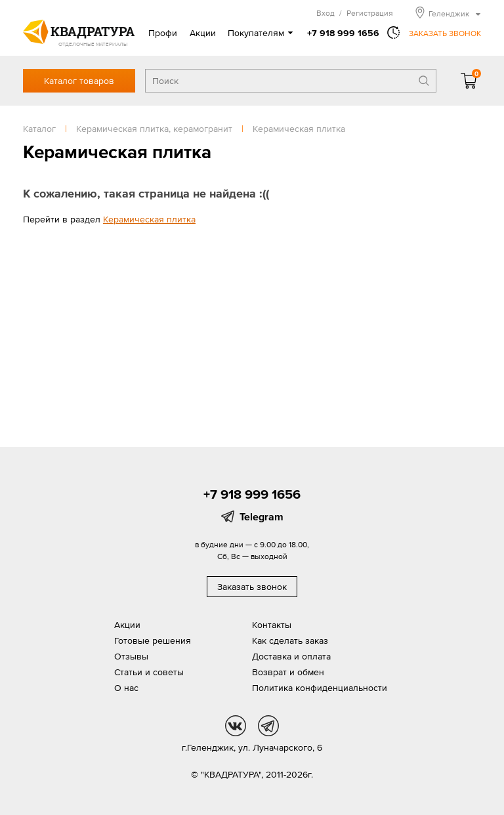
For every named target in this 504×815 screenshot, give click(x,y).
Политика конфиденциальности (320, 688)
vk (236, 726)
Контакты (272, 625)
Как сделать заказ (290, 640)
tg (268, 726)
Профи (163, 33)
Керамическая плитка (149, 219)
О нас (126, 688)
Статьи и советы (149, 672)
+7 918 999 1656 (343, 33)
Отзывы (131, 656)
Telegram (262, 516)
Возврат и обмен (288, 672)
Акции (203, 33)
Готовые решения (153, 640)
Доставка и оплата (291, 656)
